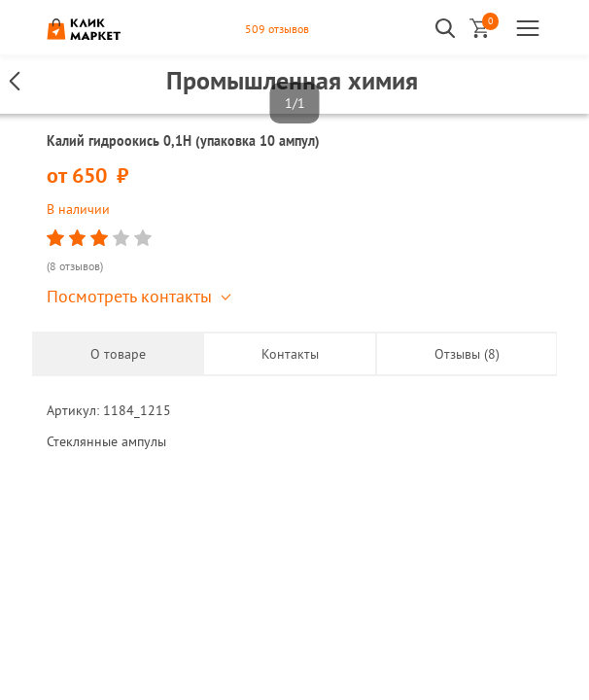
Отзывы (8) (467, 354)
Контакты (290, 354)
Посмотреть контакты (129, 297)
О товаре (118, 354)
